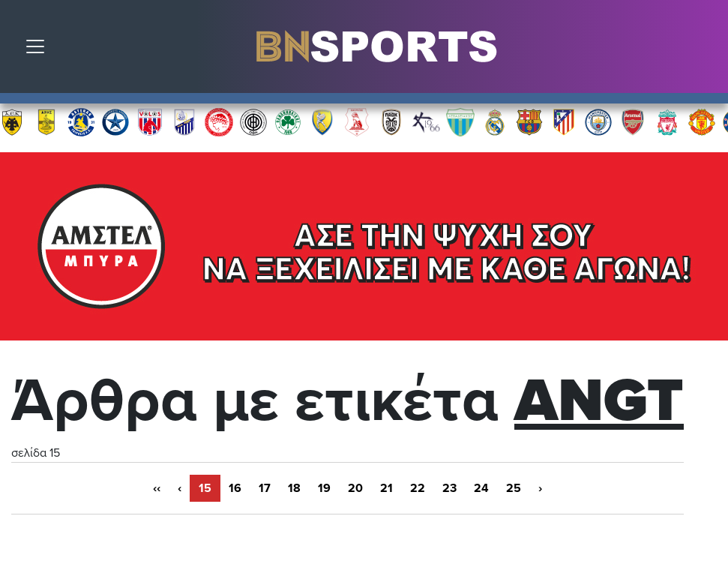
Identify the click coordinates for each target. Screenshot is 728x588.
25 (514, 488)
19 (324, 488)
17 (265, 488)
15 (205, 488)
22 (418, 488)
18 (294, 488)
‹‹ (157, 488)
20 (355, 488)
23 (449, 488)
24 (481, 488)
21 (386, 488)
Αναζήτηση (706, 50)
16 (235, 488)
